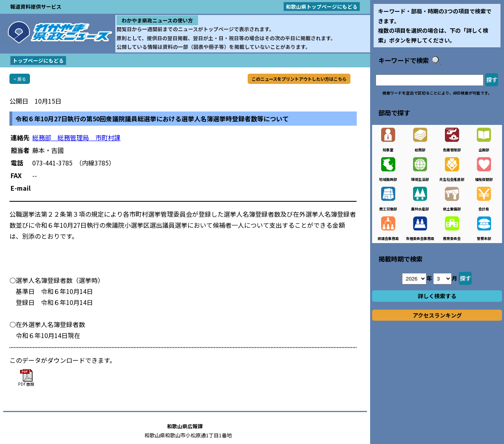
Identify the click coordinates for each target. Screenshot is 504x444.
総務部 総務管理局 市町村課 (76, 137)
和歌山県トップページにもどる (322, 7)
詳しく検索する (437, 296)
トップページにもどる (38, 60)
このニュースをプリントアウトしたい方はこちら (299, 79)
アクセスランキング (437, 315)
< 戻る (20, 79)
